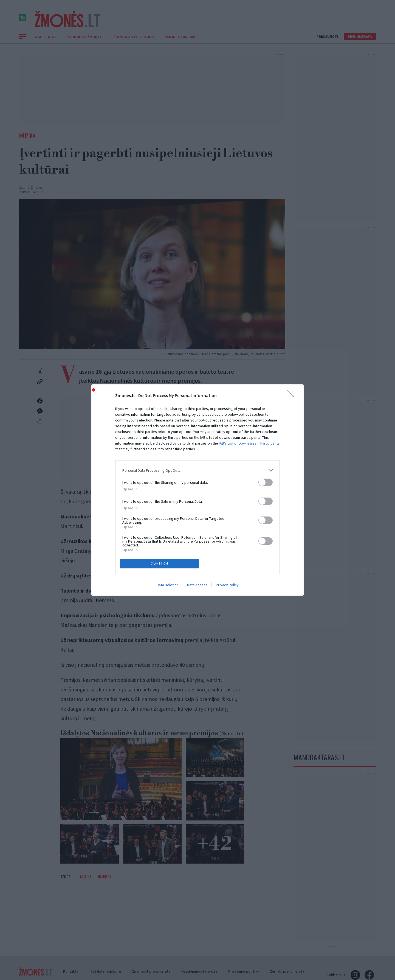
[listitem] (198, 470)
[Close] (292, 396)
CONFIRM (160, 563)
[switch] (266, 482)
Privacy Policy (227, 585)
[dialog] (198, 490)
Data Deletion (168, 585)
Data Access (197, 585)
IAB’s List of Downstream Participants (249, 443)
